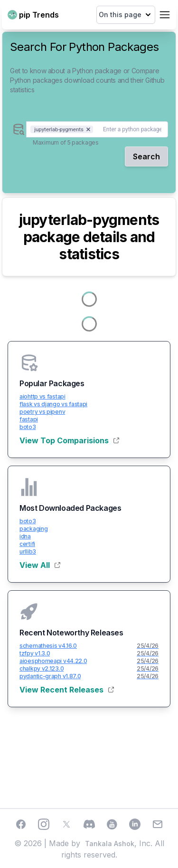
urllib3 (28, 551)
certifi (27, 544)
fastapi (29, 419)
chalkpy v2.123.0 (42, 668)
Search (146, 156)
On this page (126, 15)
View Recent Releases (67, 690)
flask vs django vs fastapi (53, 404)
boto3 (28, 427)
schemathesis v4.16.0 (48, 646)
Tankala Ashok (110, 844)
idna (25, 536)
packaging (33, 529)
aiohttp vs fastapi (42, 396)
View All (40, 565)
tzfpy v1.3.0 (35, 653)
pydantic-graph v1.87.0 (50, 676)
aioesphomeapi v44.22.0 (53, 661)
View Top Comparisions (69, 440)
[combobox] (97, 129)
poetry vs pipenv (42, 412)
